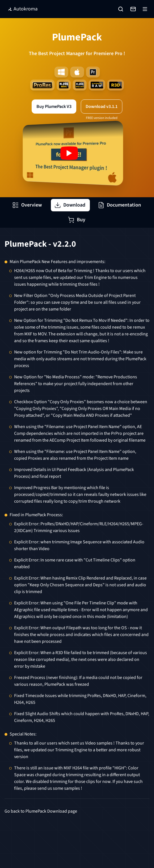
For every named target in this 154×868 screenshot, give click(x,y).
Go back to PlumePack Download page (41, 811)
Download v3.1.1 (102, 107)
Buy (77, 220)
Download (70, 205)
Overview (27, 205)
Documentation (119, 205)
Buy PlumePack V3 (54, 107)
